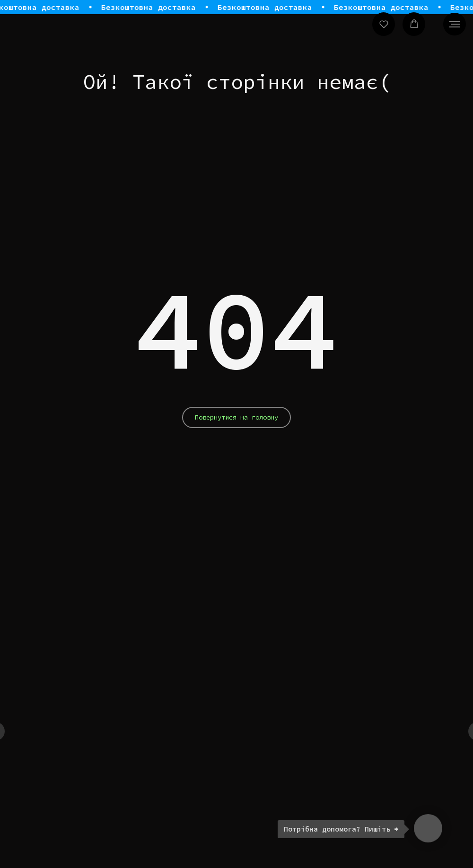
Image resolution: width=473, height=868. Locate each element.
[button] (384, 24)
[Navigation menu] (455, 24)
